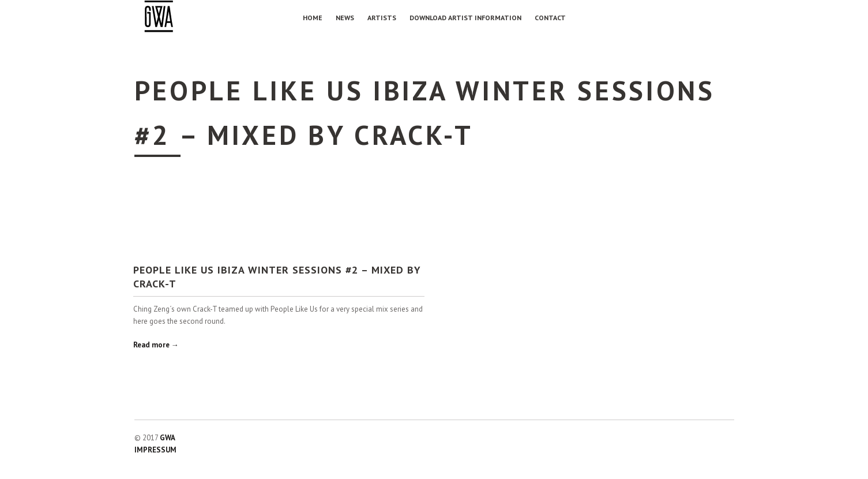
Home (313, 18)
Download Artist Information (465, 18)
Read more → (156, 345)
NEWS (345, 18)
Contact (550, 18)
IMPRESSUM (155, 450)
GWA (168, 438)
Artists (382, 18)
